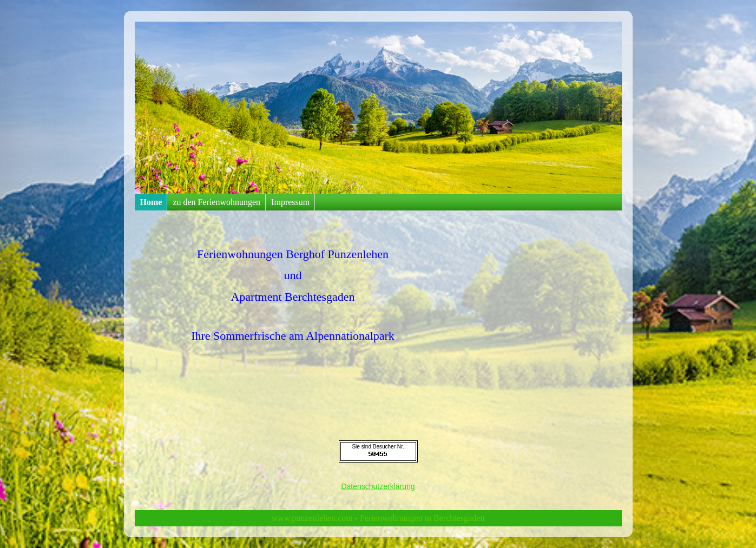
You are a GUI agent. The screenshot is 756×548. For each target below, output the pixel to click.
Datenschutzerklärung (378, 486)
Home (151, 202)
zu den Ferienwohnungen (216, 202)
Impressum (290, 202)
